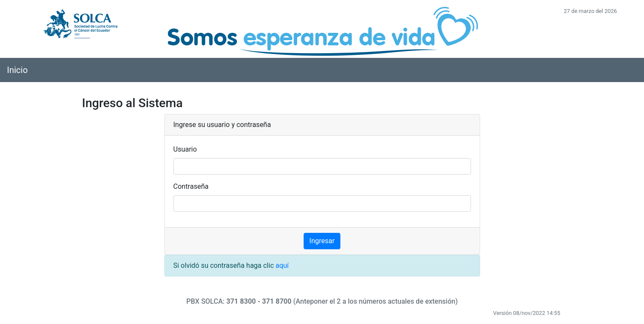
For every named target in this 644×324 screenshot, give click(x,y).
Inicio (17, 70)
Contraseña (191, 186)
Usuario (185, 149)
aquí (282, 265)
